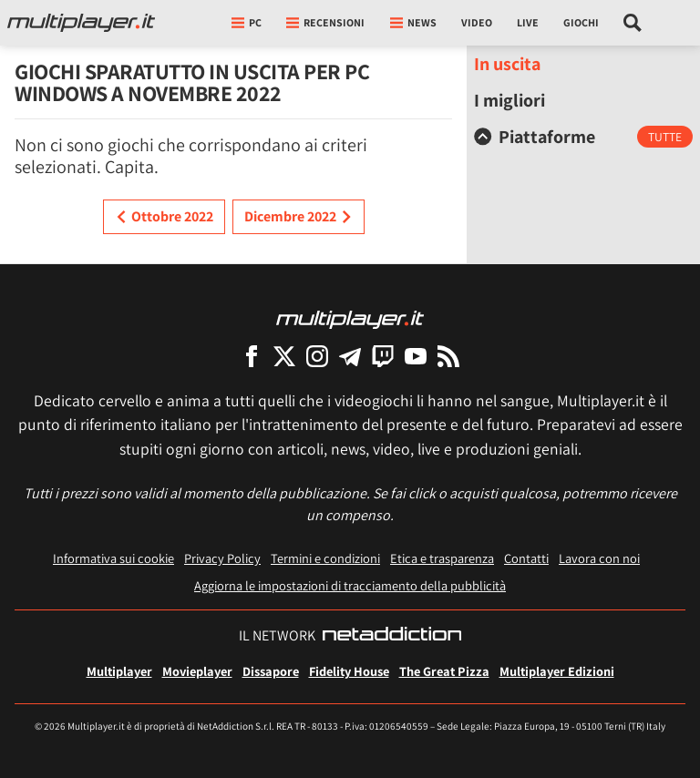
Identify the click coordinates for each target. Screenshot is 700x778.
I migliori (510, 100)
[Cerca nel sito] (633, 23)
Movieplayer (197, 671)
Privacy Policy (222, 558)
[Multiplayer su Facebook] (252, 356)
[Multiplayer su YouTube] (416, 356)
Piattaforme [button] (535, 137)
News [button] (413, 22)
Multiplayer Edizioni (557, 671)
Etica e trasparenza (442, 558)
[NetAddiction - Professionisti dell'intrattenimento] (392, 636)
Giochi (581, 22)
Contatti (526, 558)
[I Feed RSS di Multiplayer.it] (448, 356)
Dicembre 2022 (299, 217)
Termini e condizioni (325, 558)
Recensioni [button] (325, 22)
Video (477, 22)
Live (528, 22)
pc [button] (247, 22)
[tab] (583, 137)
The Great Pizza (444, 671)
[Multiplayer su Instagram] (317, 356)
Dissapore (271, 671)
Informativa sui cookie (113, 558)
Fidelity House (349, 671)
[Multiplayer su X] (284, 356)
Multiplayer (119, 671)
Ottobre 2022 (164, 217)
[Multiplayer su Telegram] (350, 356)
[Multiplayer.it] (81, 23)
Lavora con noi (599, 558)
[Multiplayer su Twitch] (383, 356)
